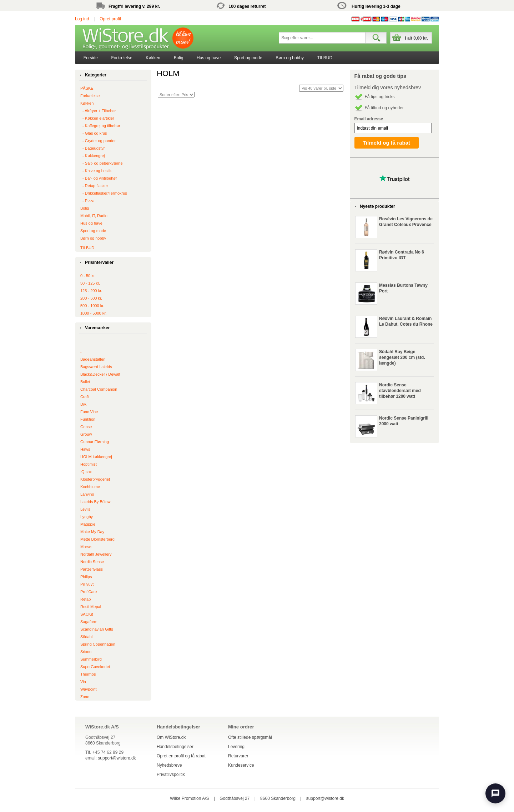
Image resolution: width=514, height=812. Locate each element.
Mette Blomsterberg (97, 539)
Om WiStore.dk (171, 737)
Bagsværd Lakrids (96, 367)
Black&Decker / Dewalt (100, 374)
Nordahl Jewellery (96, 554)
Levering (236, 747)
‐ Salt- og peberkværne (102, 163)
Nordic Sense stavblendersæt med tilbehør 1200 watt (400, 391)
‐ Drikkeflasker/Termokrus (104, 193)
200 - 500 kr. (91, 298)
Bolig (179, 58)
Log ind (82, 19)
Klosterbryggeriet (95, 479)
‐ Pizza (87, 201)
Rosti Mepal (91, 607)
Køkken (153, 58)
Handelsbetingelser (175, 747)
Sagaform (89, 622)
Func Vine (89, 412)
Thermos (88, 674)
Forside (91, 58)
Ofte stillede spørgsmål (250, 737)
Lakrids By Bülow (95, 502)
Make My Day (92, 532)
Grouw (86, 434)
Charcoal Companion (99, 389)
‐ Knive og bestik (96, 171)
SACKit (87, 614)
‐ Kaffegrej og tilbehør (100, 126)
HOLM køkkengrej (96, 457)
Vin (83, 682)
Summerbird (91, 659)
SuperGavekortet (95, 667)
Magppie (88, 524)
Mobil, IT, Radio (94, 216)
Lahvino (87, 494)
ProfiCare (89, 592)
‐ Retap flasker (94, 186)
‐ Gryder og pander (98, 141)
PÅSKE (87, 88)
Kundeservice (241, 765)
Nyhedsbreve (169, 765)
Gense (86, 427)
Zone (85, 697)
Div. (84, 404)
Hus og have (209, 58)
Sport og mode (248, 58)
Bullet (85, 382)
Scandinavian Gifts (97, 629)
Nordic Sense (92, 562)
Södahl (86, 637)
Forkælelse (122, 58)
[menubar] (208, 58)
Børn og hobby (290, 58)
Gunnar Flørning (95, 442)
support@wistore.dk (117, 758)
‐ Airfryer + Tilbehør (98, 111)
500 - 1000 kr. (92, 306)
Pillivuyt (87, 584)
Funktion (88, 419)
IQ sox (86, 472)
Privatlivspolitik (171, 775)
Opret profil (110, 19)
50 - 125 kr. (90, 283)
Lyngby (87, 517)
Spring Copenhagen (98, 644)
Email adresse (369, 119)
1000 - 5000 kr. (93, 313)
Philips (86, 577)
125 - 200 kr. (91, 291)
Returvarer (238, 756)
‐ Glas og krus (94, 133)
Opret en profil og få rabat (181, 756)
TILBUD (325, 58)
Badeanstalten (93, 359)
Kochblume (90, 487)
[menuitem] (91, 58)
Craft (85, 397)
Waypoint (88, 689)
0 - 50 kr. (88, 276)
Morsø (86, 547)
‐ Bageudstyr (92, 148)
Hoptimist (89, 464)
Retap (85, 599)
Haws (85, 449)
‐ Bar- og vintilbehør (99, 178)
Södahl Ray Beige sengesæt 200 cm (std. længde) (402, 357)
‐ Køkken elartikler (97, 118)
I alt (416, 38)
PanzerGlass (92, 569)
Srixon (86, 652)
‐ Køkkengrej (92, 156)
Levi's (85, 509)
